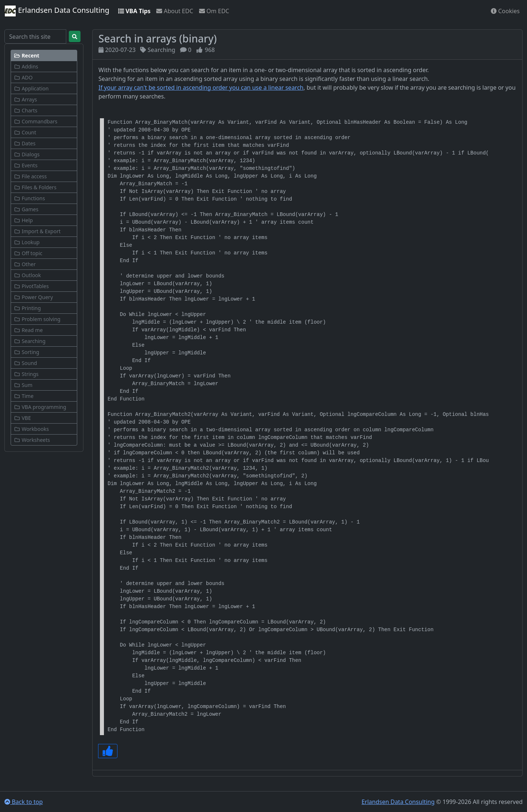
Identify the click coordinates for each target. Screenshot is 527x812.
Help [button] (23, 220)
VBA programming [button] (40, 407)
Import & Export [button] (37, 231)
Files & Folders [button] (35, 187)
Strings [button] (26, 374)
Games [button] (26, 209)
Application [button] (31, 88)
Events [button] (26, 165)
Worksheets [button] (32, 440)
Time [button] (24, 396)
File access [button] (30, 176)
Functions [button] (29, 198)
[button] (44, 55)
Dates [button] (25, 143)
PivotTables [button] (31, 286)
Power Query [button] (33, 297)
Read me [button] (28, 330)
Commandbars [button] (36, 121)
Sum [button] (23, 385)
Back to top (24, 802)
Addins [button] (26, 66)
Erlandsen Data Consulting (57, 11)
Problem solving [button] (37, 319)
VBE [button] (22, 418)
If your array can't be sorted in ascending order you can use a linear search (201, 87)
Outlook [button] (27, 275)
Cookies (505, 11)
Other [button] (25, 264)
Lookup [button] (27, 242)
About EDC (175, 11)
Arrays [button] (25, 99)
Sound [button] (25, 363)
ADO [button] (23, 77)
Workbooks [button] (31, 429)
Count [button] (25, 132)
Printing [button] (27, 308)
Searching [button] (30, 341)
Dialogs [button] (27, 154)
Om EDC (214, 11)
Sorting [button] (27, 352)
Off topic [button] (28, 253)
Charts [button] (26, 110)
